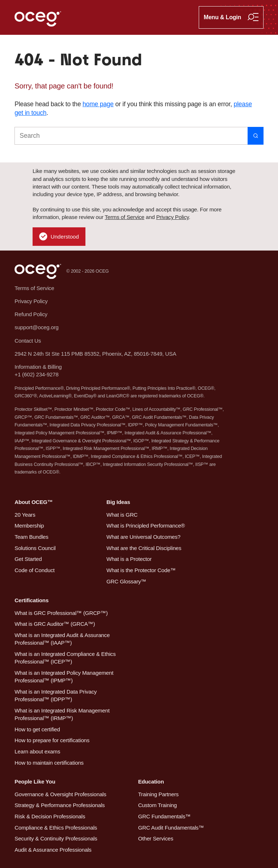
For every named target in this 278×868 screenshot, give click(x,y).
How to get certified (37, 729)
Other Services (155, 838)
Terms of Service (124, 217)
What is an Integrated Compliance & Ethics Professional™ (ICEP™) (65, 658)
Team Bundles (31, 537)
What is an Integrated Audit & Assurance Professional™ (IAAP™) (62, 639)
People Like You (35, 782)
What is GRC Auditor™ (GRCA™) (55, 624)
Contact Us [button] (28, 341)
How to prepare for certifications (52, 740)
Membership (29, 526)
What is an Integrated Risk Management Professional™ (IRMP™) (62, 714)
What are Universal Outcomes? (144, 537)
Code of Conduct (34, 570)
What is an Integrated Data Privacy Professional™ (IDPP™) (56, 695)
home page (98, 104)
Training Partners (158, 794)
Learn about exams (37, 751)
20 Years (25, 515)
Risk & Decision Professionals (50, 816)
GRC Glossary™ (126, 581)
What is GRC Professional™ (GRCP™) (61, 613)
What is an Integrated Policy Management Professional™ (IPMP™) (64, 677)
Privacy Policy (172, 217)
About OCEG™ (33, 502)
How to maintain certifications (49, 763)
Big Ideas (118, 502)
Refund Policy (31, 314)
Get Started (28, 559)
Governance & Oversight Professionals (60, 794)
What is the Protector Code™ (141, 570)
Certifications (31, 600)
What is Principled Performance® (146, 526)
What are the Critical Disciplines (144, 548)
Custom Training (157, 805)
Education (151, 782)
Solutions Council (35, 548)
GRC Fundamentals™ (164, 816)
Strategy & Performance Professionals (60, 805)
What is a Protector (129, 559)
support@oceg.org (36, 327)
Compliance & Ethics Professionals (56, 828)
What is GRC (122, 515)
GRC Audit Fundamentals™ (171, 828)
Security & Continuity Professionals (56, 838)
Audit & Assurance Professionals (53, 850)
